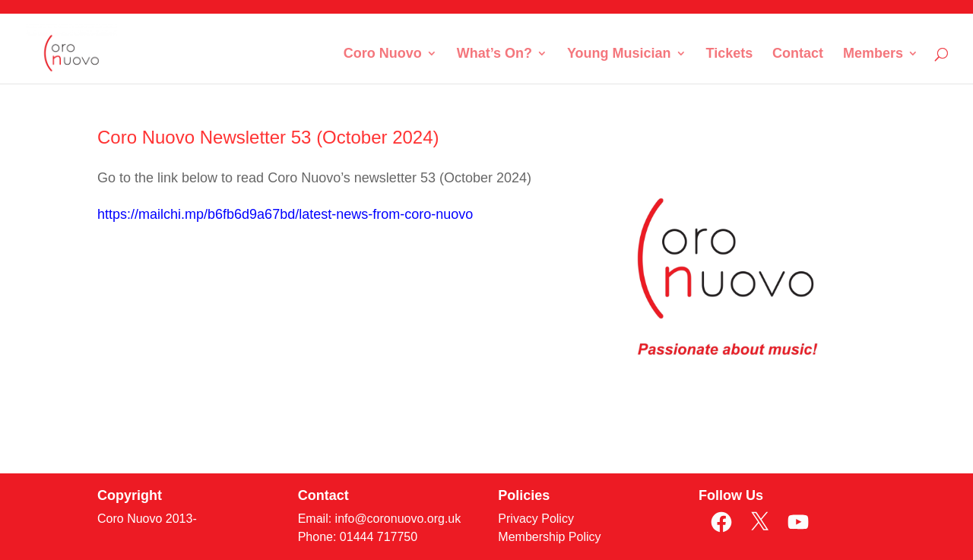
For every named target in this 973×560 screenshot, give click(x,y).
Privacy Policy (536, 519)
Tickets (729, 54)
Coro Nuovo (383, 54)
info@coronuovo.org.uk (398, 519)
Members (873, 54)
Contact (798, 54)
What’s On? (494, 54)
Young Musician (619, 54)
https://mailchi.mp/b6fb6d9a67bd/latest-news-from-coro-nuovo (285, 214)
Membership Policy (549, 537)
